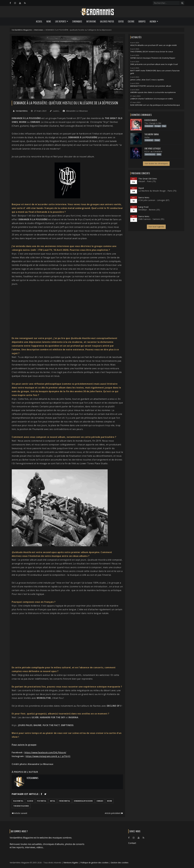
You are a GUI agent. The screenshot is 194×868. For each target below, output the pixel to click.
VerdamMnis (22, 111)
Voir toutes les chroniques (156, 163)
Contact (132, 843)
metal (53, 801)
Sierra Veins (144, 197)
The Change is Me (153, 123)
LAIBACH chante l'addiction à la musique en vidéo (152, 99)
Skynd (141, 188)
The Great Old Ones (148, 179)
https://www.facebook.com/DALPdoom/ (45, 752)
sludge (30, 801)
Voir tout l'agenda (156, 227)
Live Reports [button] (61, 21)
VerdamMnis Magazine (22, 30)
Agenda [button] (153, 21)
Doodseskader (151, 120)
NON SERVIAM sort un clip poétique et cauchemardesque (155, 105)
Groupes (142, 21)
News (49, 21)
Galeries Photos (107, 21)
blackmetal (18, 801)
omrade (100, 801)
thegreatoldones (21, 806)
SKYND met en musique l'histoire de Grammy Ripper (153, 58)
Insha (147, 137)
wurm (110, 801)
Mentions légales (71, 863)
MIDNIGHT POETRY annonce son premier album (151, 86)
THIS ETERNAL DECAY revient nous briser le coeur (152, 52)
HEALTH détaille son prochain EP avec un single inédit (154, 45)
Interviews (91, 21)
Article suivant (20, 813)
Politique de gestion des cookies (95, 863)
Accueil (39, 21)
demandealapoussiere (83, 801)
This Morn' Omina (152, 134)
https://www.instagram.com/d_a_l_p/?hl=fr (48, 756)
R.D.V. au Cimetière (153, 151)
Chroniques (77, 21)
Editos (121, 21)
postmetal (42, 801)
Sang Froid (143, 207)
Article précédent (114, 813)
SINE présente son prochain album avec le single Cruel (154, 64)
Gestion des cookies (120, 863)
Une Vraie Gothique (153, 149)
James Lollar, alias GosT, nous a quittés (147, 80)
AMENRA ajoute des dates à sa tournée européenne (153, 92)
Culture (131, 21)
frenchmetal (65, 801)
